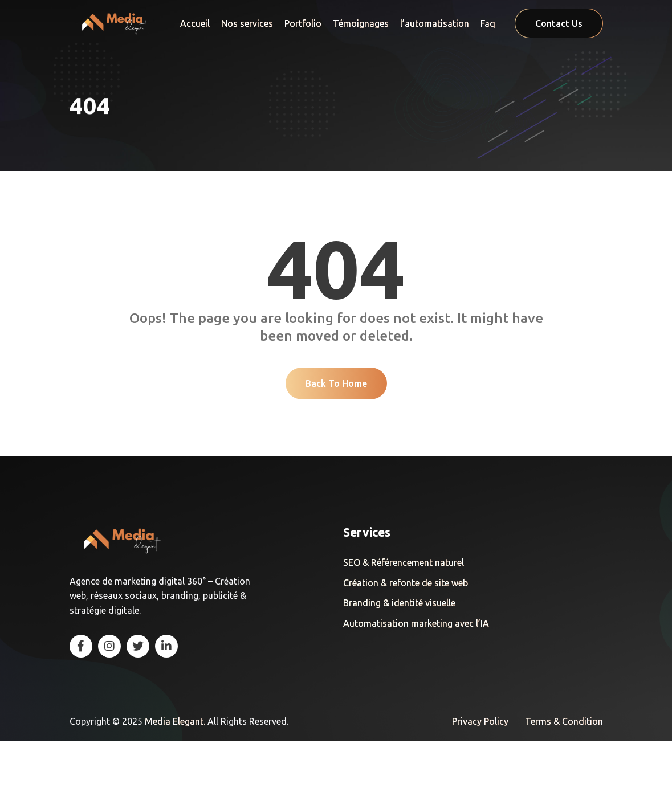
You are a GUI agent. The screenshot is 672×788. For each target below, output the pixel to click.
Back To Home (336, 431)
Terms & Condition (564, 769)
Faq (488, 23)
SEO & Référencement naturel (404, 611)
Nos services (247, 23)
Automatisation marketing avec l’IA (416, 672)
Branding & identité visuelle (399, 651)
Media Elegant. (176, 769)
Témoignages (361, 23)
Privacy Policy (480, 769)
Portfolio (303, 23)
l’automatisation (435, 23)
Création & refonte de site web (406, 631)
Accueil (195, 23)
